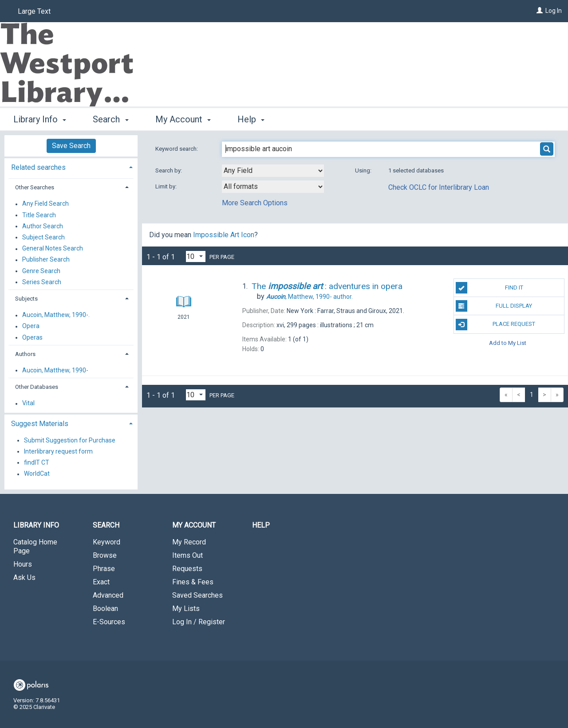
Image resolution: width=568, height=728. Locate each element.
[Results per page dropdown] (196, 256)
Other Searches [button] (35, 187)
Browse (105, 555)
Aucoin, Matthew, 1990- (55, 370)
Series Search (42, 282)
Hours (23, 564)
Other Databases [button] (37, 387)
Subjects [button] (26, 299)
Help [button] (251, 119)
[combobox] (273, 171)
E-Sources (109, 622)
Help (261, 525)
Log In (554, 11)
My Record (189, 542)
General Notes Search (53, 249)
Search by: (169, 170)
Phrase (104, 569)
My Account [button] (183, 119)
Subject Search (43, 237)
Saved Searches (197, 595)
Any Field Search (45, 204)
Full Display (494, 306)
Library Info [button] (40, 119)
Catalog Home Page (35, 546)
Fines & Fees (193, 582)
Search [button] (110, 119)
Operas (32, 337)
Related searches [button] (38, 167)
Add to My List (508, 343)
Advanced (108, 595)
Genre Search (41, 271)
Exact (101, 582)
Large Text (34, 11)
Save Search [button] (71, 146)
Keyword (106, 542)
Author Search (43, 226)
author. (310, 297)
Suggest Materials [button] (40, 424)
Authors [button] (25, 354)
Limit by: (167, 186)
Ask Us (24, 577)
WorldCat (37, 474)
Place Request (496, 325)
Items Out (187, 555)
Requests (187, 569)
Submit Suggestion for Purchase (70, 440)
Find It (489, 288)
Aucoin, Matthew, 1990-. (56, 315)
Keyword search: (177, 149)
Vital (28, 403)
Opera (31, 326)
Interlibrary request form (58, 451)
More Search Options (255, 203)
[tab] (71, 166)
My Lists (186, 609)
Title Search (39, 215)
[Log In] (540, 11)
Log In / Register (199, 622)
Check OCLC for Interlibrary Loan (439, 187)
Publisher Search (46, 260)
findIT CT (37, 462)
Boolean (105, 609)
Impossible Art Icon (224, 235)
